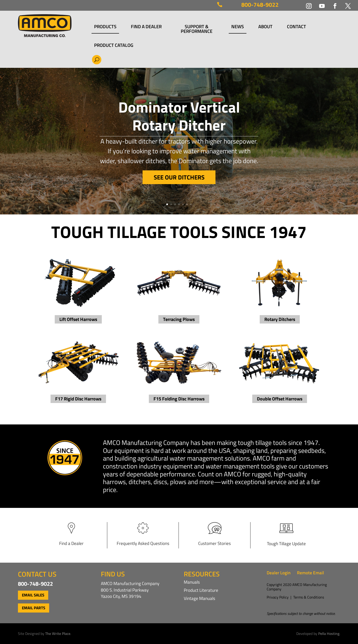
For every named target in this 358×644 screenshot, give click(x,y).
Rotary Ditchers (280, 319)
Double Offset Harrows (280, 399)
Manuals (192, 582)
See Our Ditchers (179, 179)
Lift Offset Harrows (78, 319)
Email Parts (34, 608)
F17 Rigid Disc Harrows (78, 399)
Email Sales (33, 595)
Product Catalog (114, 45)
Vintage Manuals (199, 598)
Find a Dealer (146, 27)
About (265, 27)
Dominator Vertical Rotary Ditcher (179, 117)
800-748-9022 (260, 5)
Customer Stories (215, 543)
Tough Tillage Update (286, 544)
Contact (297, 27)
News (238, 27)
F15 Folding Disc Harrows (179, 399)
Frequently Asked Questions (143, 543)
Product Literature (201, 590)
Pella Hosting (329, 634)
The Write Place (58, 634)
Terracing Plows (179, 319)
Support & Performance (197, 29)
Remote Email (310, 573)
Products (105, 27)
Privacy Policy (278, 597)
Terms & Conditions (309, 597)
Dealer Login (279, 573)
